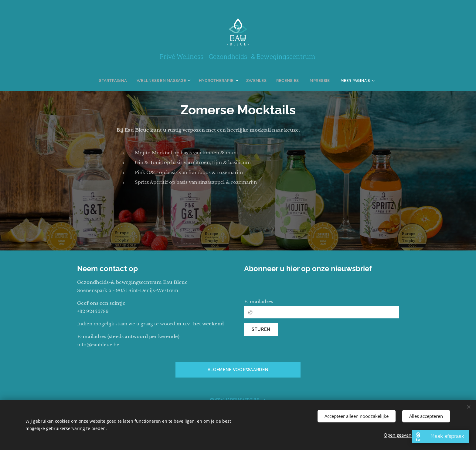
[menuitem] (119, 80)
